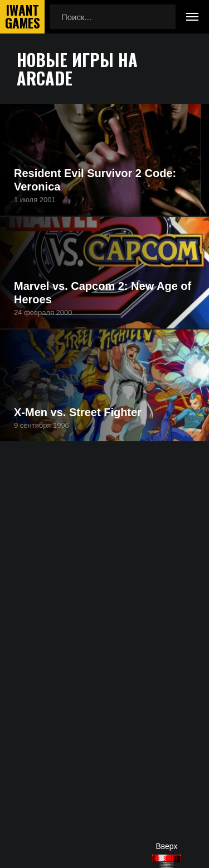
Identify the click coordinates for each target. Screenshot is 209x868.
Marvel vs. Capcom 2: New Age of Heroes (103, 293)
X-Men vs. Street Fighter (78, 412)
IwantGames (22, 17)
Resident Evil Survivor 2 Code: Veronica (95, 180)
